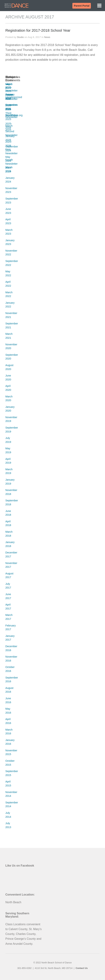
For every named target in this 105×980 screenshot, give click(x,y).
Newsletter (11, 91)
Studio (20, 37)
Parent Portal (82, 6)
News (47, 37)
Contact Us (82, 968)
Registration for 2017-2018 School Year (38, 30)
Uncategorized (14, 97)
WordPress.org (14, 115)
